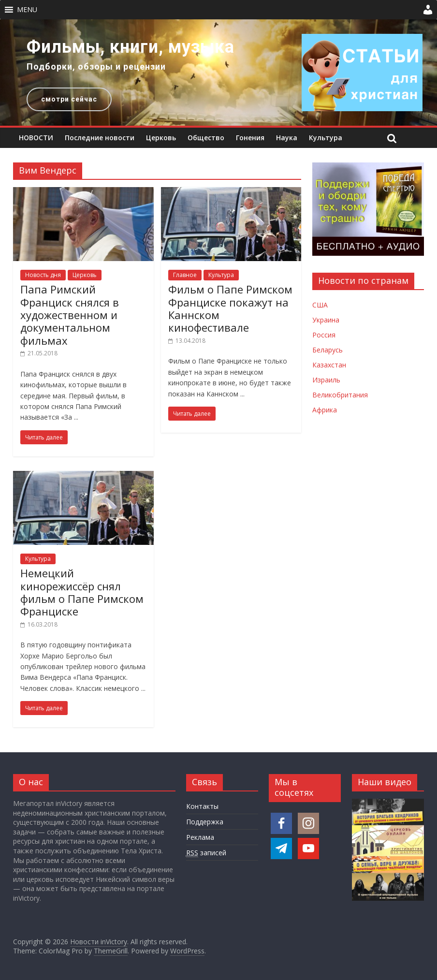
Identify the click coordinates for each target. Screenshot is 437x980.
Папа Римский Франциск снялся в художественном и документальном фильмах (70, 315)
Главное (185, 275)
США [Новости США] (320, 305)
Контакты (202, 806)
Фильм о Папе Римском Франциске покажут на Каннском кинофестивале (230, 308)
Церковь (161, 138)
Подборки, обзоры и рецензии (96, 66)
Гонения (250, 138)
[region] (218, 73)
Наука (287, 138)
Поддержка (205, 822)
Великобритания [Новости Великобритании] (340, 395)
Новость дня (43, 275)
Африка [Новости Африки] (325, 410)
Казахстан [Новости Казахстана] (329, 365)
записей (206, 853)
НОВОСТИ (36, 138)
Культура (326, 138)
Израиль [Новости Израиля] (326, 380)
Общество (206, 138)
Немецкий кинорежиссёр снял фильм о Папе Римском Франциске (82, 592)
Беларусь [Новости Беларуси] (328, 350)
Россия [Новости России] (324, 335)
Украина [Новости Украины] (326, 320)
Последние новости (100, 138)
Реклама (200, 837)
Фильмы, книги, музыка (131, 47)
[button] (27, 10)
